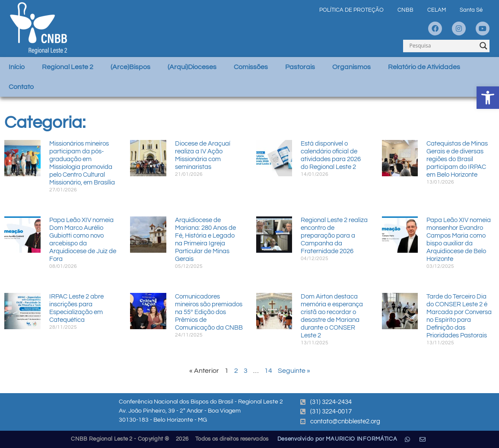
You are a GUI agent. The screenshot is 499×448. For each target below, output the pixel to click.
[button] (488, 98)
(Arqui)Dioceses (192, 67)
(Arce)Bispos (130, 67)
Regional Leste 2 (68, 67)
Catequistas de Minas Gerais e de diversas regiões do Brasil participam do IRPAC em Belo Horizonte (457, 159)
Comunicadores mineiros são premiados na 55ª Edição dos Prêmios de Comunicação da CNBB (209, 312)
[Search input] (442, 46)
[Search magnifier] (483, 46)
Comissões (251, 67)
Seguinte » (294, 371)
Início (17, 67)
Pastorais (300, 67)
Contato (21, 87)
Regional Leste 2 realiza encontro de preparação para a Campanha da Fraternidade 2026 (334, 236)
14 (268, 371)
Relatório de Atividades (424, 67)
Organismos (351, 67)
